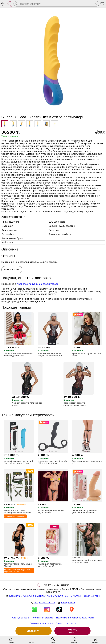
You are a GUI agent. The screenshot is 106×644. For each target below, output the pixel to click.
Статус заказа (20, 618)
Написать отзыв (12, 270)
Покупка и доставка (41, 623)
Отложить (34, 631)
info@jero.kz (68, 603)
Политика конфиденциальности (75, 618)
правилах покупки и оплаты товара (38, 284)
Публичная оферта (42, 618)
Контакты (71, 623)
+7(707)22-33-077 (45, 603)
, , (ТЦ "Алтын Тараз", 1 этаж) (55, 596)
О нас (59, 623)
